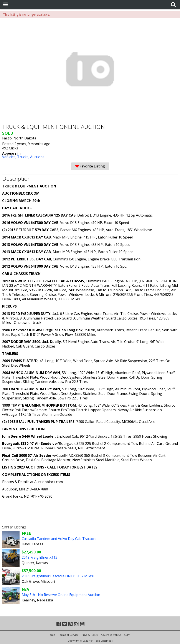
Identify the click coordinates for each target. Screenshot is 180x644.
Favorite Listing (90, 166)
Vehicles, (10, 157)
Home (51, 635)
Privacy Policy (90, 635)
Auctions (37, 157)
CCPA (127, 635)
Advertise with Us (111, 635)
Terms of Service (68, 635)
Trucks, (24, 157)
